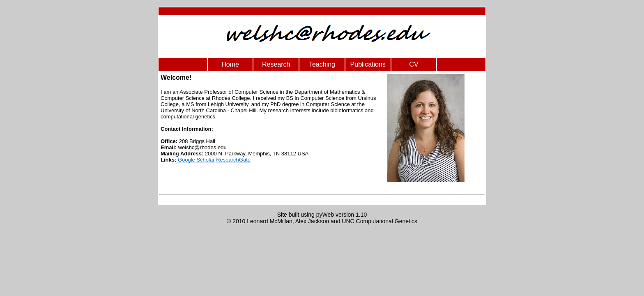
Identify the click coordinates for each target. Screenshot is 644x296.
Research (276, 64)
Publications (368, 64)
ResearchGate (233, 160)
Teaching (322, 64)
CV (414, 64)
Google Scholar (196, 160)
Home (230, 64)
